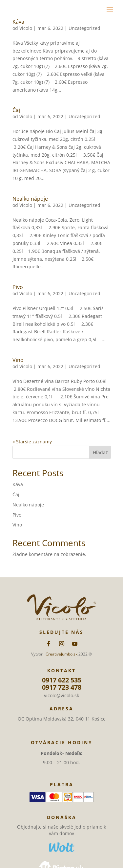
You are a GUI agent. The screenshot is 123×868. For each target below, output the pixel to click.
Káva (18, 22)
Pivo (18, 287)
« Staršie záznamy (32, 442)
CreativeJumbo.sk (61, 654)
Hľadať (100, 452)
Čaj (16, 110)
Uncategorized (84, 28)
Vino (18, 360)
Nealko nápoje (30, 199)
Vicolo (26, 28)
